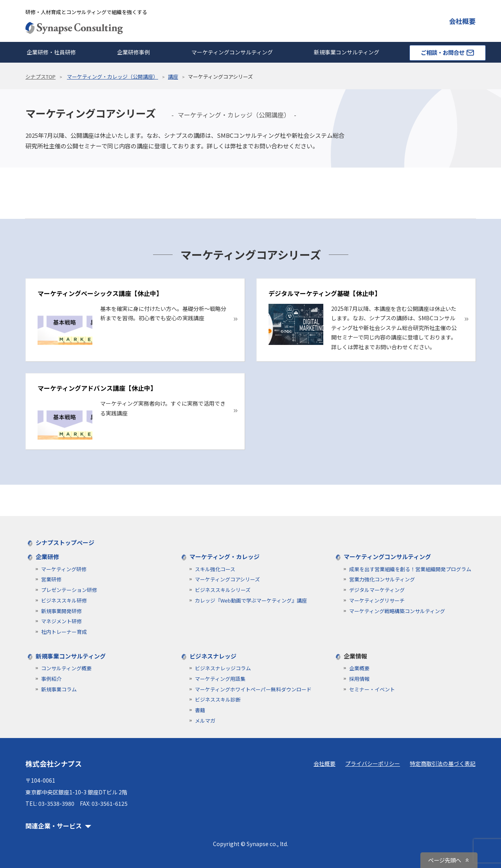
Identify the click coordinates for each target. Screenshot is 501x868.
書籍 (200, 710)
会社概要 (462, 21)
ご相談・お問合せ (447, 52)
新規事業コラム (59, 689)
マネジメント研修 (61, 621)
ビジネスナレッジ (213, 656)
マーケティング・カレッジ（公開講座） (113, 77)
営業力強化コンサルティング (382, 579)
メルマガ (205, 721)
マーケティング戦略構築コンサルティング (397, 611)
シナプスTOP (41, 77)
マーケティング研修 (64, 569)
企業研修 (47, 557)
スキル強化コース (215, 569)
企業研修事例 (133, 52)
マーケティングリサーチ (377, 600)
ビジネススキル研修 (64, 600)
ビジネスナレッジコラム (223, 668)
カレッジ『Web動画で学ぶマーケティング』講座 (251, 600)
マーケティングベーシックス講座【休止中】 (100, 293)
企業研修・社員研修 (51, 52)
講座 (173, 77)
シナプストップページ (65, 542)
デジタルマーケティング (377, 590)
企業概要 (359, 668)
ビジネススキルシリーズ (223, 590)
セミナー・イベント (372, 689)
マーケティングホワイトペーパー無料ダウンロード (253, 689)
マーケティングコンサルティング (232, 52)
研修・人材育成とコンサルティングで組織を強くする (86, 12)
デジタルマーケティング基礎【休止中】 (325, 293)
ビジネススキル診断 (218, 699)
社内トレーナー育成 (64, 632)
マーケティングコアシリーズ (227, 579)
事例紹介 (51, 679)
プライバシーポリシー (373, 763)
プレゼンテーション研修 (69, 590)
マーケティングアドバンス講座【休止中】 (97, 388)
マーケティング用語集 (220, 679)
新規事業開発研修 (61, 611)
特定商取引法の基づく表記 (443, 763)
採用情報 (359, 679)
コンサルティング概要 (66, 668)
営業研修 (51, 579)
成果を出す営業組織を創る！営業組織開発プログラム (410, 569)
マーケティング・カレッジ (224, 557)
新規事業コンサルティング (347, 52)
